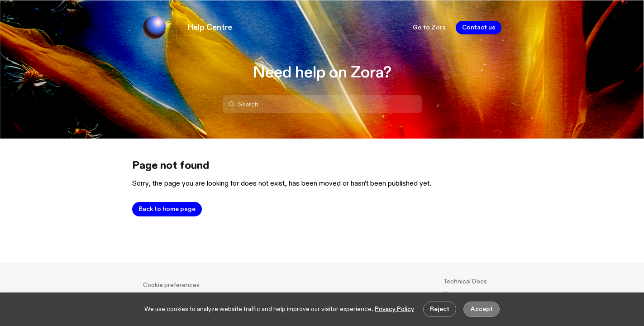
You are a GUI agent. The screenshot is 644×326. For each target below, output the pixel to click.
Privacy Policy (394, 309)
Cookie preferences (171, 285)
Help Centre (210, 28)
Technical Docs (465, 281)
